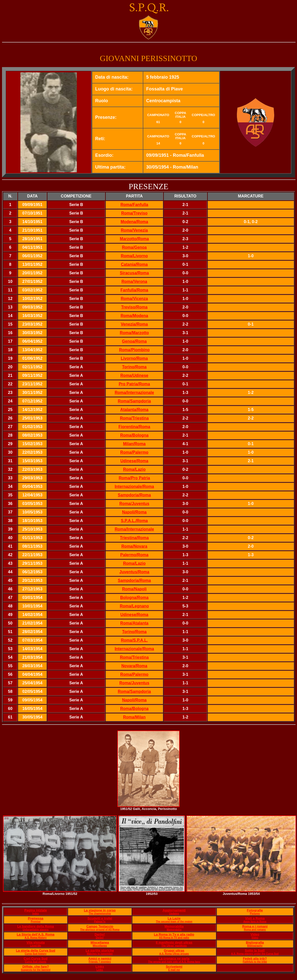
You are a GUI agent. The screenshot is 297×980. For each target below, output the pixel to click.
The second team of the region (174, 922)
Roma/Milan (134, 717)
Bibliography (255, 946)
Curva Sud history (36, 954)
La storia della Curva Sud (36, 950)
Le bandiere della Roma (36, 926)
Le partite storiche (100, 950)
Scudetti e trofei (100, 918)
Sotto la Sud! (255, 950)
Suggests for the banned (36, 970)
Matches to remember (100, 954)
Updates (174, 914)
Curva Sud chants (36, 962)
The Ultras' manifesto (174, 946)
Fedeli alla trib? (255, 959)
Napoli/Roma (134, 512)
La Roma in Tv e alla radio (174, 934)
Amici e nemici (100, 959)
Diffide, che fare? (36, 967)
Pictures (255, 914)
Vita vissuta (36, 942)
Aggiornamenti (174, 910)
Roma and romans (255, 930)
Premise (36, 922)
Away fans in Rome (255, 922)
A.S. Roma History (36, 938)
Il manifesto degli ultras (174, 942)
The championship (100, 914)
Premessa (36, 918)
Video (255, 934)
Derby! (100, 934)
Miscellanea (100, 942)
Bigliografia (255, 942)
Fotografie (255, 910)
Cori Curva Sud (36, 959)
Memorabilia (174, 926)
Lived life (36, 946)
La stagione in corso (100, 910)
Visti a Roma (255, 918)
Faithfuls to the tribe (255, 962)
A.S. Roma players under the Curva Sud (255, 954)
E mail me (174, 970)
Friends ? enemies (100, 962)
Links (100, 967)
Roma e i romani (255, 926)
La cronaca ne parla (174, 959)
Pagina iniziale (36, 910)
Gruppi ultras (174, 950)
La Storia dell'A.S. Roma (36, 934)
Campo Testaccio (100, 926)
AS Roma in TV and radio (174, 938)
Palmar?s (100, 922)
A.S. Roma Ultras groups (174, 954)
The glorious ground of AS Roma (100, 930)
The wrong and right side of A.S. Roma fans (174, 962)
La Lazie (174, 918)
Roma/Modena (134, 316)
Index (36, 914)
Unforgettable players (36, 930)
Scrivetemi (174, 967)
